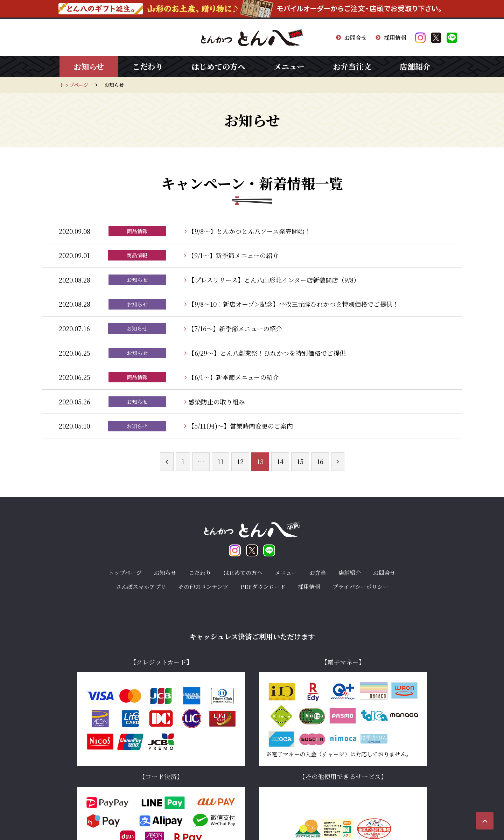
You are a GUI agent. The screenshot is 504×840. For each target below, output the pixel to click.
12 (240, 461)
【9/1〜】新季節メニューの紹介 (231, 255)
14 (280, 461)
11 (220, 461)
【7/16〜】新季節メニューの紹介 (233, 328)
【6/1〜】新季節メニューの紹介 (232, 377)
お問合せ (351, 38)
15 (300, 461)
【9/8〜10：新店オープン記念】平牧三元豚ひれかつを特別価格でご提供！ (292, 304)
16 (320, 461)
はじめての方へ (218, 66)
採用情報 (391, 38)
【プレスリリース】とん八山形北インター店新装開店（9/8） (272, 280)
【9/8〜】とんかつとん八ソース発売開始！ (247, 231)
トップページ (74, 85)
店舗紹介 (415, 66)
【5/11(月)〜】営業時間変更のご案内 (239, 426)
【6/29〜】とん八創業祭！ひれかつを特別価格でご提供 (265, 353)
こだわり (148, 66)
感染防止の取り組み (215, 402)
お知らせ (89, 66)
